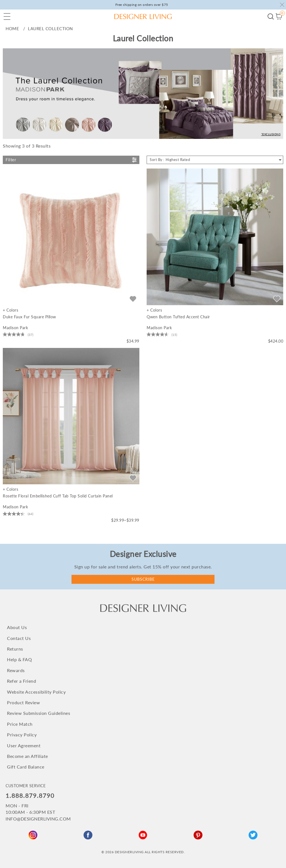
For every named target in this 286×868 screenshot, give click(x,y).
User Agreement (24, 745)
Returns (15, 649)
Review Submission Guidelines (39, 713)
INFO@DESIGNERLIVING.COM (38, 819)
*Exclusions (271, 134)
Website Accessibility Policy (36, 692)
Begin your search (271, 16)
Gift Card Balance (26, 767)
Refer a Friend (22, 681)
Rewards (16, 670)
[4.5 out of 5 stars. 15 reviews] (162, 335)
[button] (7, 16)
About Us (17, 627)
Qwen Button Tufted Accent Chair (178, 317)
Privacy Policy (22, 735)
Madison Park (15, 328)
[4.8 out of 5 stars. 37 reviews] (18, 335)
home (12, 29)
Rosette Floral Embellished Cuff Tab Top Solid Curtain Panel (58, 496)
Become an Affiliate (28, 756)
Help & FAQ (19, 659)
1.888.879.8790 (30, 795)
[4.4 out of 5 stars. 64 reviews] (18, 514)
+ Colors (10, 310)
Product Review (23, 702)
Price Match (20, 724)
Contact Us (19, 638)
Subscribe (143, 579)
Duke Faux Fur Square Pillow (29, 317)
